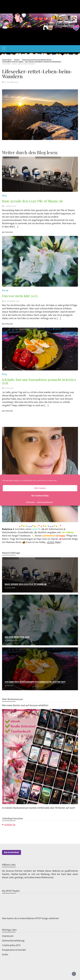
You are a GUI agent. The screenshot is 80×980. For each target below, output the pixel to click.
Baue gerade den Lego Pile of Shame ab (26, 584)
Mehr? (58, 542)
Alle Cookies (40, 488)
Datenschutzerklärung (45, 502)
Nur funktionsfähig (40, 496)
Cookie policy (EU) (11, 945)
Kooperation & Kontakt (14, 950)
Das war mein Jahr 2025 (17, 637)
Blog (4, 374)
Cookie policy (30, 502)
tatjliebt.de (10, 825)
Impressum (8, 936)
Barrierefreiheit (11, 852)
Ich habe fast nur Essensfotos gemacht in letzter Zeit (39, 381)
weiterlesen (7, 411)
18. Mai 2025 (9, 388)
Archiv (5, 954)
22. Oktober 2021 (11, 82)
